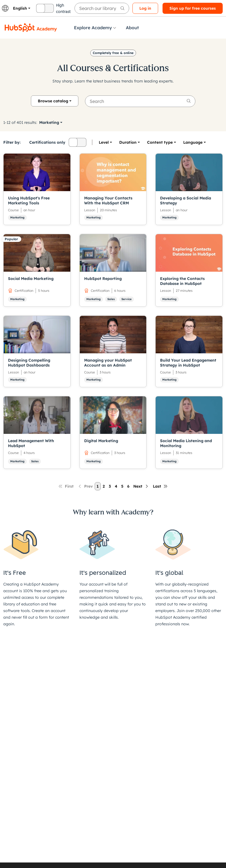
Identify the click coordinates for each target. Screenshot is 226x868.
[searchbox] (102, 8)
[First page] (66, 486)
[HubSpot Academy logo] (31, 28)
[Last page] (160, 486)
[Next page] (141, 486)
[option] (193, 142)
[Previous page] (85, 486)
